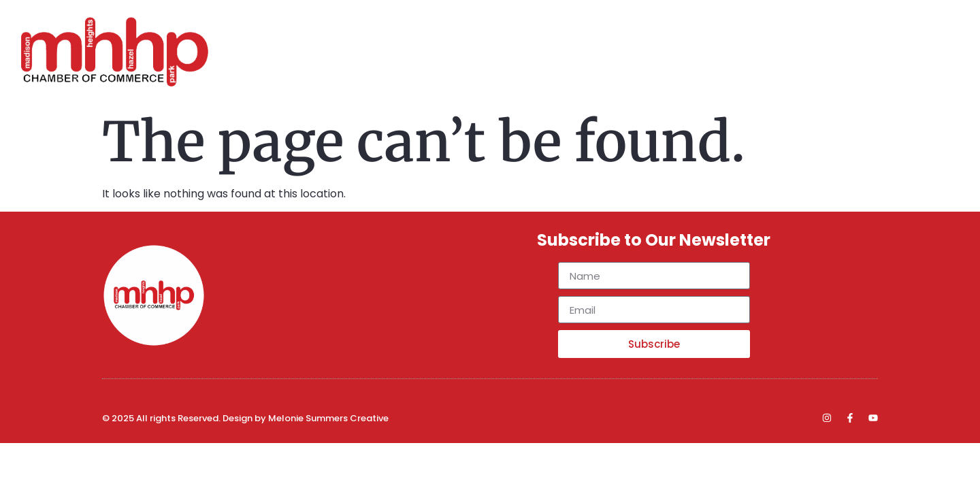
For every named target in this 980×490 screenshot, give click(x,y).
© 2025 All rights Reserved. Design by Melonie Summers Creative (245, 418)
